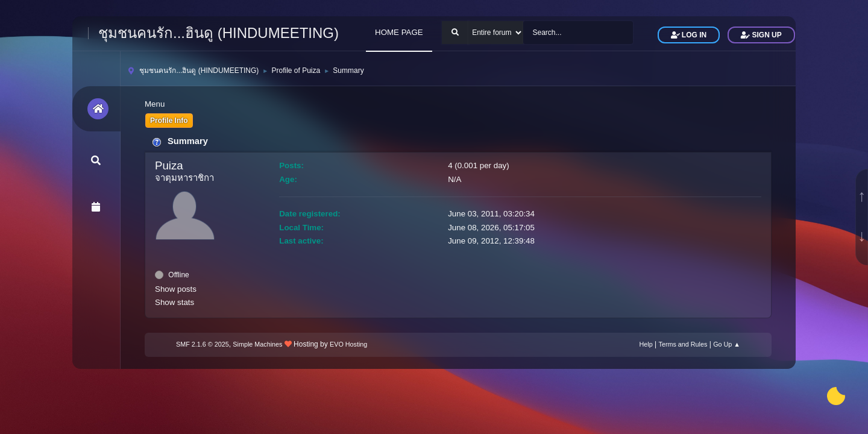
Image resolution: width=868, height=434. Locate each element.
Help (646, 344)
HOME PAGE (399, 32)
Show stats (175, 302)
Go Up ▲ (727, 344)
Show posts (176, 289)
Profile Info (169, 121)
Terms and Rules (683, 344)
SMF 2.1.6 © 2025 (203, 344)
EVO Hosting (348, 344)
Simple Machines (257, 344)
